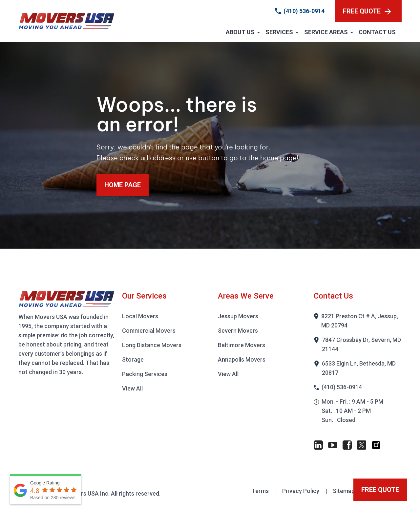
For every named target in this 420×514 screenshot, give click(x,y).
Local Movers (140, 316)
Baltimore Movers (241, 345)
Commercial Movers (149, 331)
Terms (261, 491)
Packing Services (145, 374)
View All (132, 388)
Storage (133, 359)
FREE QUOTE (367, 11)
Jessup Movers (238, 316)
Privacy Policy (301, 491)
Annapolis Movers (242, 359)
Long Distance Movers (152, 345)
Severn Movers (238, 331)
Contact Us (377, 32)
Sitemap (344, 491)
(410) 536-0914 (304, 11)
